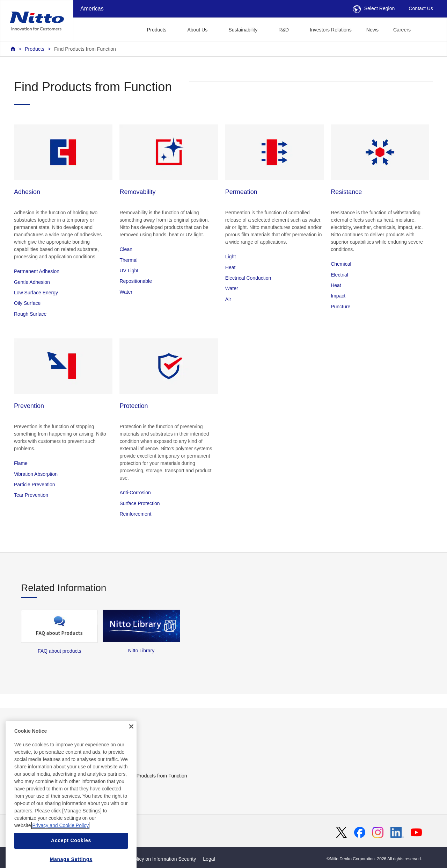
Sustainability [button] (243, 30)
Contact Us (421, 8)
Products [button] (157, 30)
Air (228, 299)
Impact (338, 296)
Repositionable (136, 281)
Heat (230, 267)
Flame (21, 463)
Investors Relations (331, 30)
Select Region (374, 8)
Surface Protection (140, 503)
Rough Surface (30, 314)
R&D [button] (284, 30)
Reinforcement (135, 514)
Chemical (341, 264)
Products (35, 49)
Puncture (340, 307)
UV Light (129, 271)
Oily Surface (27, 303)
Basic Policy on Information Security (157, 859)
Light (230, 257)
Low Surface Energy (36, 293)
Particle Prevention (35, 485)
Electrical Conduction (248, 278)
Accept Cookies (71, 855)
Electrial (339, 275)
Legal (209, 859)
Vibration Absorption (36, 474)
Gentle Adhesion (32, 282)
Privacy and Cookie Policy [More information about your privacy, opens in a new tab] (60, 840)
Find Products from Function (85, 49)
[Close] (131, 741)
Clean (126, 249)
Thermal (128, 260)
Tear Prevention (31, 495)
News (372, 30)
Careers (402, 30)
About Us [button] (197, 30)
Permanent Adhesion (37, 271)
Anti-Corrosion (135, 493)
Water (126, 292)
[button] (429, 29)
